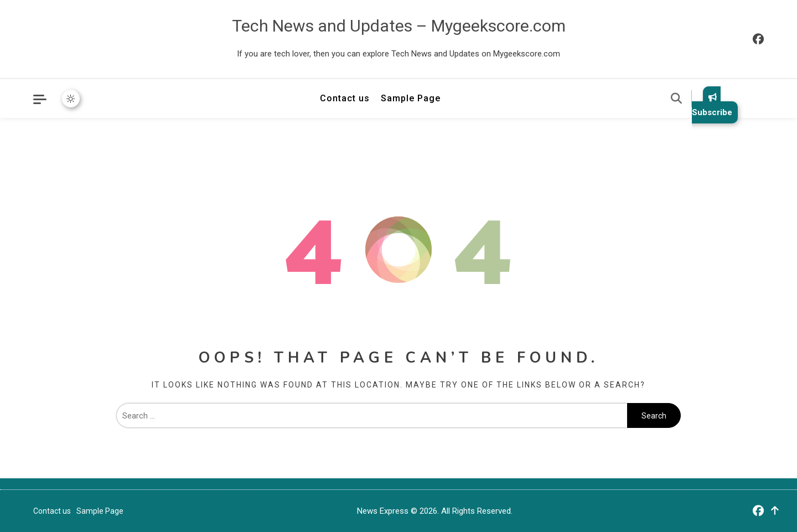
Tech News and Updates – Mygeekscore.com (399, 26)
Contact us (345, 98)
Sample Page (411, 98)
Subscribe (712, 105)
